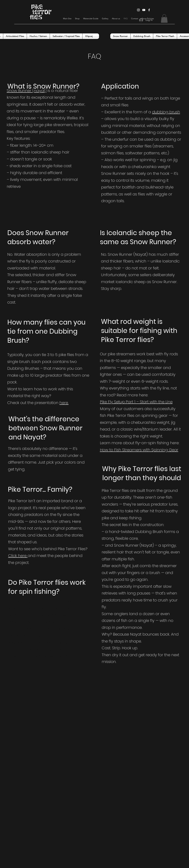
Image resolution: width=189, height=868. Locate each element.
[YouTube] (144, 10)
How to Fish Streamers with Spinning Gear (139, 450)
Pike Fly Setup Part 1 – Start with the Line (136, 402)
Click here (18, 556)
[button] (164, 18)
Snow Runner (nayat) (27, 91)
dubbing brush (166, 112)
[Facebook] (149, 10)
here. (64, 403)
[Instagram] (138, 10)
